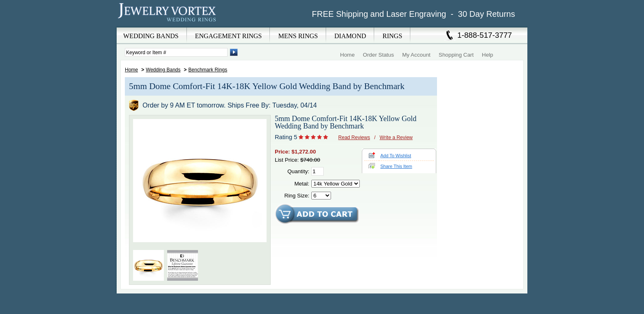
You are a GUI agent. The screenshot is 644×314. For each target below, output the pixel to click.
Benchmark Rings (208, 70)
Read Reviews (354, 138)
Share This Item (396, 166)
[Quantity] (317, 171)
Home (347, 55)
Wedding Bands (163, 70)
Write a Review (396, 138)
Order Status (379, 55)
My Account (416, 55)
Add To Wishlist (396, 156)
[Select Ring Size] (321, 196)
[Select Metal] (336, 184)
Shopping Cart (456, 55)
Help (487, 55)
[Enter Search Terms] (176, 52)
